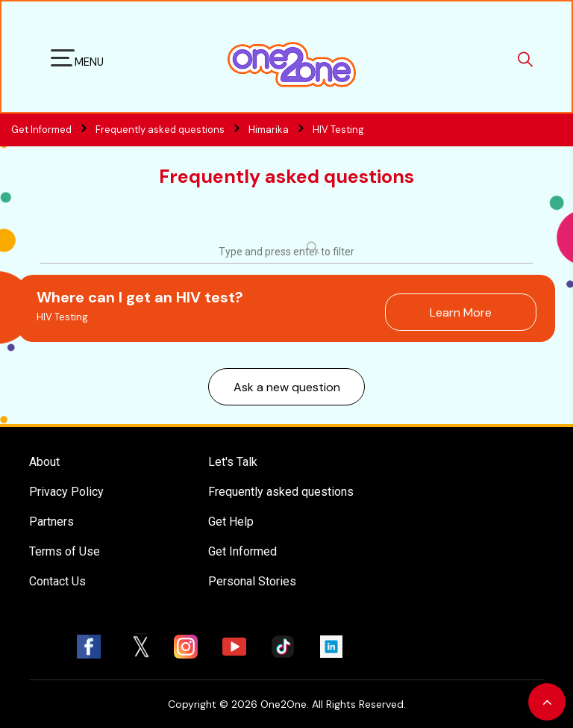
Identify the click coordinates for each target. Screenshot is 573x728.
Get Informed (242, 551)
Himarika (269, 130)
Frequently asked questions (171, 130)
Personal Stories (252, 581)
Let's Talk (233, 462)
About (44, 462)
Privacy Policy (66, 492)
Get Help (231, 522)
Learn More (461, 312)
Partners (51, 522)
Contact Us (57, 581)
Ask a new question (287, 387)
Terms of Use (65, 551)
